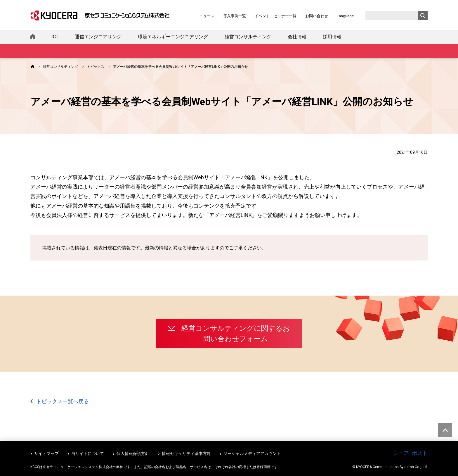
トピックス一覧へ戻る (63, 401)
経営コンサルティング (248, 37)
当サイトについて (88, 453)
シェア (401, 453)
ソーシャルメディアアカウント (252, 453)
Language (345, 16)
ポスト (420, 453)
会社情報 (297, 37)
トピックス (96, 67)
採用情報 (332, 37)
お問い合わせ (317, 16)
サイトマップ (46, 453)
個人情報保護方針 (133, 453)
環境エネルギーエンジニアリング (173, 37)
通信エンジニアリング (98, 37)
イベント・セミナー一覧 (276, 16)
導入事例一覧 (235, 16)
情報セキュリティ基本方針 (186, 453)
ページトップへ (444, 428)
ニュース (207, 16)
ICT (55, 37)
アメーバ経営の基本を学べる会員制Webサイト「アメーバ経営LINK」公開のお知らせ (181, 67)
